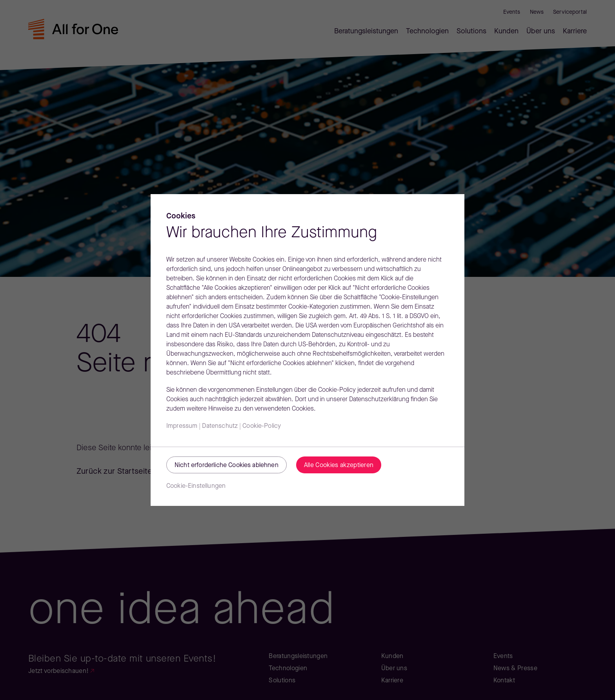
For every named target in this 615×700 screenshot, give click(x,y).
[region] (307, 350)
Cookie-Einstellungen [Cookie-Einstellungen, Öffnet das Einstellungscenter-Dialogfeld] (196, 486)
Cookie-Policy (262, 426)
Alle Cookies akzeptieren (339, 465)
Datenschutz (220, 426)
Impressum (182, 426)
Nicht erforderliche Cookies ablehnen (227, 465)
